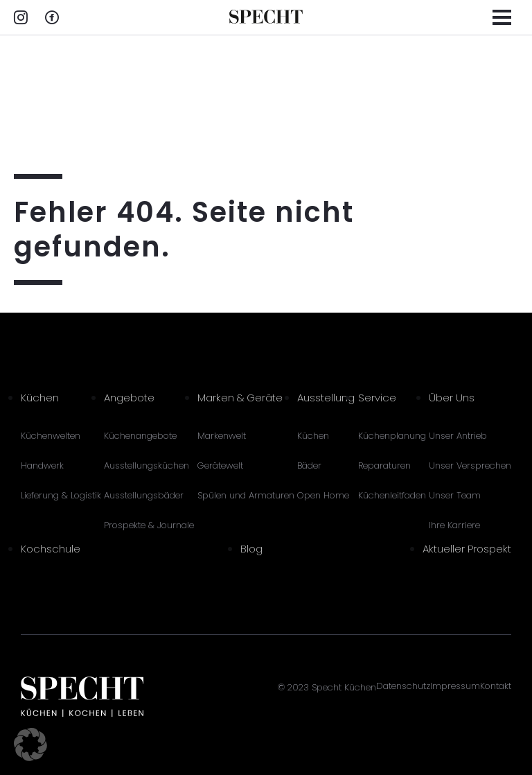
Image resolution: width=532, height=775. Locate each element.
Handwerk (42, 465)
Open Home (323, 495)
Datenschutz (403, 686)
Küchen (40, 398)
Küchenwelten (51, 436)
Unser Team (455, 495)
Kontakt (496, 686)
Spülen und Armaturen (246, 495)
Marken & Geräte (240, 398)
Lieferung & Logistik (61, 495)
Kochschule (51, 549)
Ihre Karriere (454, 525)
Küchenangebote (140, 436)
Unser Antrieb (458, 436)
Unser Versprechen (470, 465)
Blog (251, 549)
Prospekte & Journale (149, 525)
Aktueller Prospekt (467, 549)
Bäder (309, 465)
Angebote (129, 398)
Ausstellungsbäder (144, 495)
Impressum (455, 686)
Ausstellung (326, 398)
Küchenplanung (392, 436)
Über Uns (452, 398)
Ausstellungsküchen (147, 465)
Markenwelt (222, 436)
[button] (30, 744)
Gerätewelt (220, 465)
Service (377, 398)
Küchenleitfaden (392, 495)
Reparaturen (384, 465)
